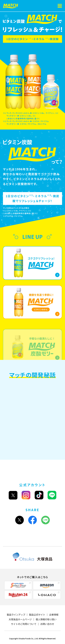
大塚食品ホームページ (20, 619)
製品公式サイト (37, 615)
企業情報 (54, 615)
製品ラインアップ (16, 615)
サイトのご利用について (24, 624)
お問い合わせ (47, 624)
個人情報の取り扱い (46, 619)
